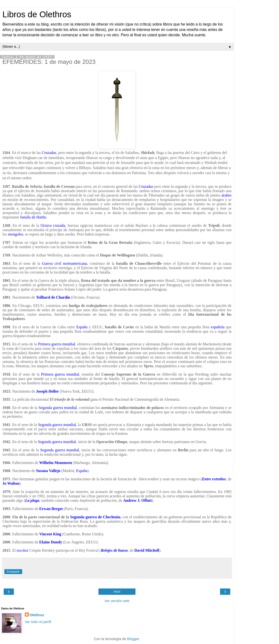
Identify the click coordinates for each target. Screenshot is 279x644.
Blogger (133, 639)
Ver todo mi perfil (38, 622)
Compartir (13, 572)
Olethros (37, 615)
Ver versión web (117, 601)
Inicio (117, 592)
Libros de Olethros (37, 14)
